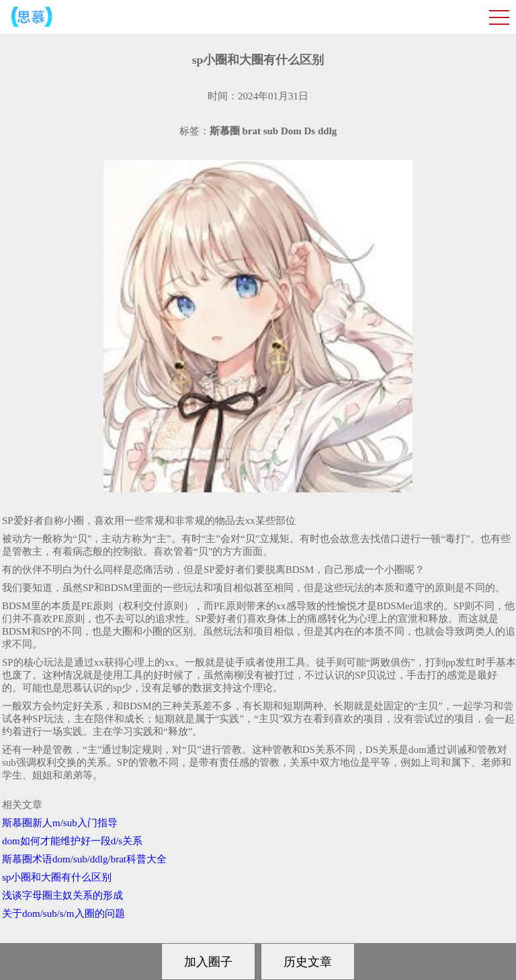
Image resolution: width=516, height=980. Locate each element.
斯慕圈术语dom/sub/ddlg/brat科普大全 (84, 859)
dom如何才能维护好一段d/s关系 (72, 841)
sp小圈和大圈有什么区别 (57, 877)
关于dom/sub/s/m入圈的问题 (63, 914)
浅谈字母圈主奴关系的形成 (62, 895)
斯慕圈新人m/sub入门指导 (60, 823)
